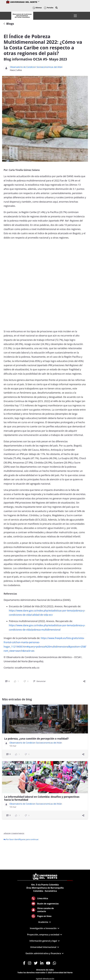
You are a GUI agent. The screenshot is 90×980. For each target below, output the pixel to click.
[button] (57, 8)
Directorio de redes (45, 970)
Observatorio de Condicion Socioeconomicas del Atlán (36, 67)
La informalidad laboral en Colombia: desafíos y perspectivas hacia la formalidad (42, 798)
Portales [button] (49, 8)
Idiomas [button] (37, 8)
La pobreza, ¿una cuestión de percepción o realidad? (36, 739)
